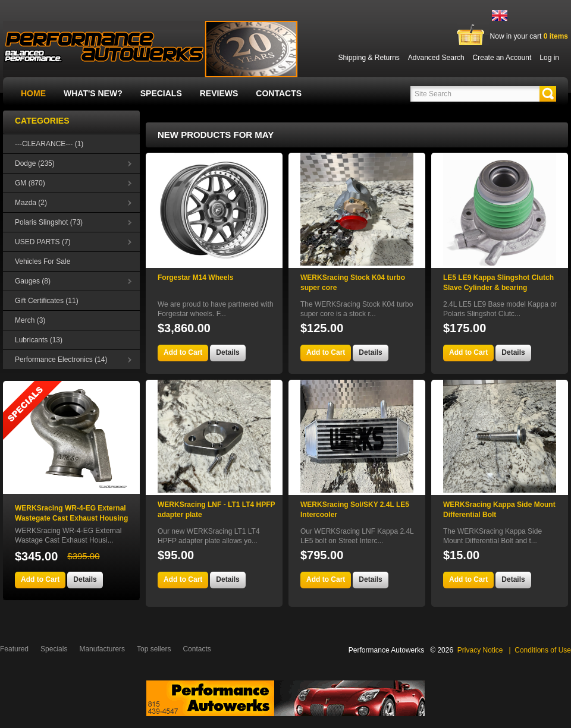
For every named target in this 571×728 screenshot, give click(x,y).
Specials (161, 93)
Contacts (279, 93)
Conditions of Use (543, 650)
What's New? (93, 93)
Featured (14, 649)
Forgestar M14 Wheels (195, 278)
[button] (548, 94)
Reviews (219, 93)
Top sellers (154, 649)
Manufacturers (102, 649)
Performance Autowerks (386, 650)
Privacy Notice (480, 650)
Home (33, 93)
